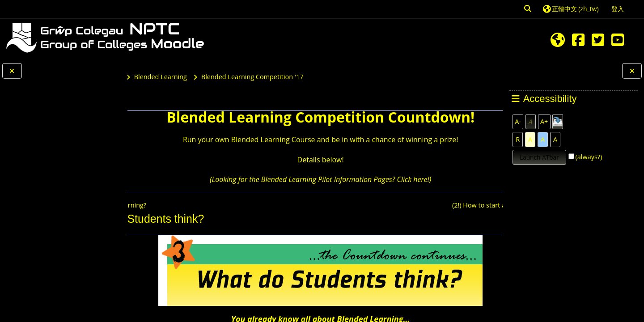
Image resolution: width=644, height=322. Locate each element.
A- (518, 121)
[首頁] (105, 37)
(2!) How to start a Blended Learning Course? (415, 205)
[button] (528, 9)
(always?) (589, 157)
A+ (544, 121)
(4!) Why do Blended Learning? (194, 205)
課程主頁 (160, 106)
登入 (618, 9)
